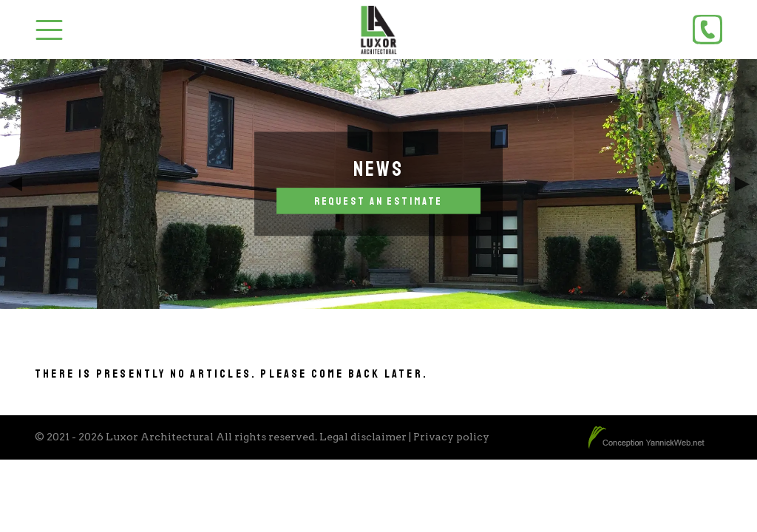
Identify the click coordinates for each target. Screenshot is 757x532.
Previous (15, 184)
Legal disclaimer (363, 437)
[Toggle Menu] (49, 30)
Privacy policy (451, 437)
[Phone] (707, 30)
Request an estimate (379, 201)
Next (742, 184)
